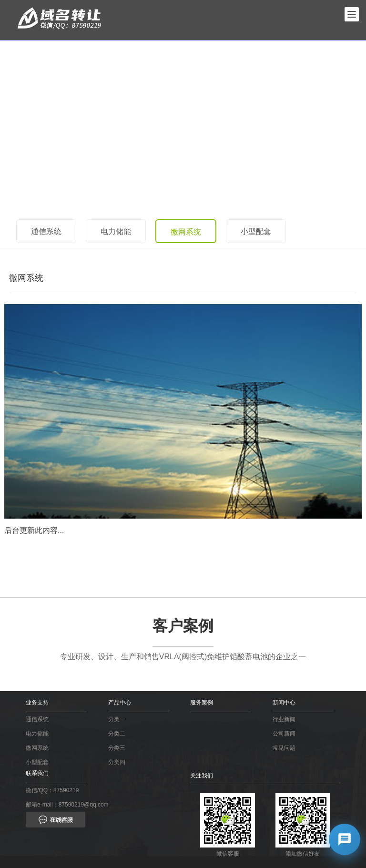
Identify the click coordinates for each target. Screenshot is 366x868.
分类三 (117, 748)
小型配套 (256, 231)
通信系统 (46, 231)
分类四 (117, 762)
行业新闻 (284, 719)
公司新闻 (284, 734)
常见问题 (284, 748)
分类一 (117, 719)
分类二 (117, 734)
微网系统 (186, 232)
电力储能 (116, 231)
